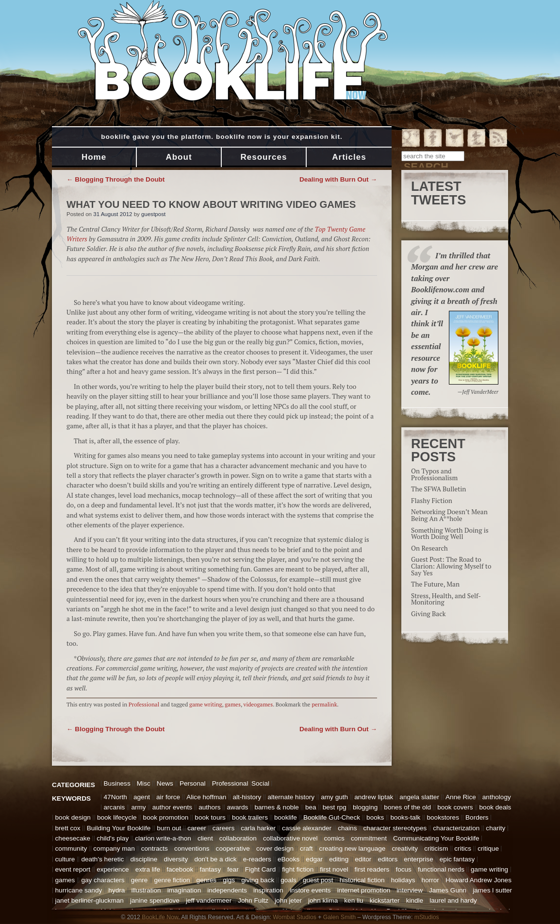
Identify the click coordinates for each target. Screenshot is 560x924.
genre (140, 880)
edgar (314, 859)
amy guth (334, 797)
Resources (264, 157)
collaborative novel (290, 838)
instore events (310, 890)
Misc (144, 783)
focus (404, 869)
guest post (318, 880)
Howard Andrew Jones (478, 880)
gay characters (103, 880)
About (179, 157)
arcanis (115, 807)
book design (73, 817)
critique (488, 848)
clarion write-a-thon (163, 838)
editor (363, 859)
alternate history (291, 797)
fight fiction (298, 869)
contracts (155, 848)
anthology (497, 797)
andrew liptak (374, 797)
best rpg (335, 807)
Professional (144, 704)
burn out (169, 828)
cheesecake (73, 838)
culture (65, 859)
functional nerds (441, 869)
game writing (206, 704)
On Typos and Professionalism (434, 474)
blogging (365, 807)
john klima (323, 900)
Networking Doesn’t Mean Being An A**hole (449, 515)
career (197, 828)
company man (114, 848)
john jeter (288, 900)
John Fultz (253, 900)
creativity (405, 848)
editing (339, 859)
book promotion (166, 817)
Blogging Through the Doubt (115, 179)
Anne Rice (461, 797)
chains (347, 828)
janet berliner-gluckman (90, 900)
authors (209, 807)
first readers (372, 869)
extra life (148, 869)
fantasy (210, 869)
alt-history (247, 797)
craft (306, 848)
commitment (369, 838)
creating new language (353, 848)
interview (410, 890)
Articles (349, 157)
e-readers (257, 859)
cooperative (233, 848)
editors (387, 859)
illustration (146, 890)
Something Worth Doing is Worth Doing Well (450, 534)
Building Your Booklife (119, 828)
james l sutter (492, 890)
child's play (113, 838)
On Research (429, 548)
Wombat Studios (295, 917)
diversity (176, 859)
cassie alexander (307, 828)
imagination (184, 890)
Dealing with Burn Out (338, 179)
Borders (477, 817)
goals (288, 880)
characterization (456, 828)
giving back (258, 880)
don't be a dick (215, 859)
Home (94, 157)
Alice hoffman (206, 797)
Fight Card (260, 869)
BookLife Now (160, 917)
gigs (229, 880)
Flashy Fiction (432, 501)
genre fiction (172, 880)
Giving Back (428, 614)
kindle (415, 900)
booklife (286, 817)
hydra (116, 890)
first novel (334, 869)
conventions (192, 848)
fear (233, 869)
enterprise (418, 859)
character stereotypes (395, 828)
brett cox (68, 828)
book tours (210, 817)
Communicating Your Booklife (436, 838)
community (71, 848)
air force (168, 797)
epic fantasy (457, 859)
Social (260, 783)
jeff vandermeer (209, 900)
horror (430, 880)
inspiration (268, 890)
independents (227, 890)
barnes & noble (276, 807)
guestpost (153, 214)
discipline (144, 859)
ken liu (354, 900)
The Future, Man (435, 584)
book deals (495, 807)
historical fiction (362, 880)
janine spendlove (155, 900)
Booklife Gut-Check (332, 817)
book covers (455, 807)
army (138, 807)
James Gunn (448, 890)
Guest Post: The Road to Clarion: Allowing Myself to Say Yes (451, 566)
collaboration (238, 838)
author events (172, 807)
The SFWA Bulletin (438, 489)
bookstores (443, 817)
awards (238, 807)
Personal (193, 783)
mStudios (427, 917)
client (205, 838)
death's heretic (102, 859)
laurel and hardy (453, 900)
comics (334, 838)
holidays (403, 880)
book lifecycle (117, 817)
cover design (275, 848)
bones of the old (407, 807)
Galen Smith (339, 917)
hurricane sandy (79, 890)
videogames (258, 704)
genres (207, 880)
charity (495, 828)
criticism (436, 848)
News (165, 783)
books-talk (405, 817)
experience (113, 869)
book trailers (250, 817)
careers (223, 828)
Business (117, 783)
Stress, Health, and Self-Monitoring (446, 599)
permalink (324, 704)
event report (73, 869)
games (233, 704)
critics (463, 848)
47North (115, 797)
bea (311, 807)
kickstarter (385, 900)
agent (142, 797)
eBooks (288, 859)
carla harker (258, 828)
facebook (180, 869)
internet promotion (364, 890)
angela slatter (419, 797)
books (375, 817)
